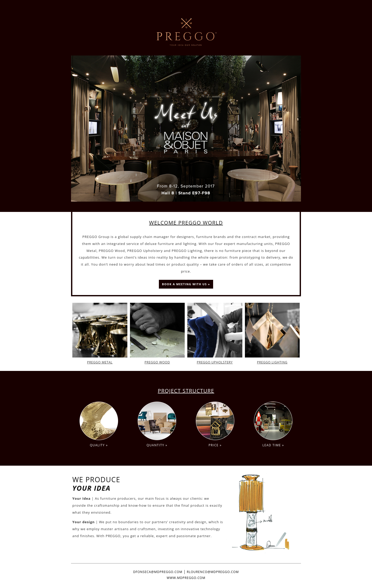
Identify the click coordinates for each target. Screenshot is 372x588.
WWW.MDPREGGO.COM (186, 578)
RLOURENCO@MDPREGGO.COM (213, 572)
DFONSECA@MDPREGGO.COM (158, 572)
